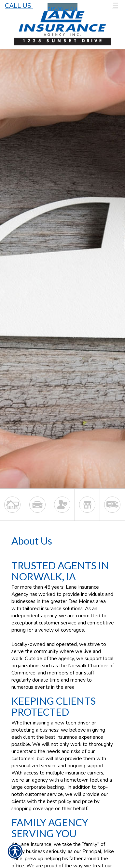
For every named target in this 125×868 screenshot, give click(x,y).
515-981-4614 (62, 9)
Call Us (19, 6)
